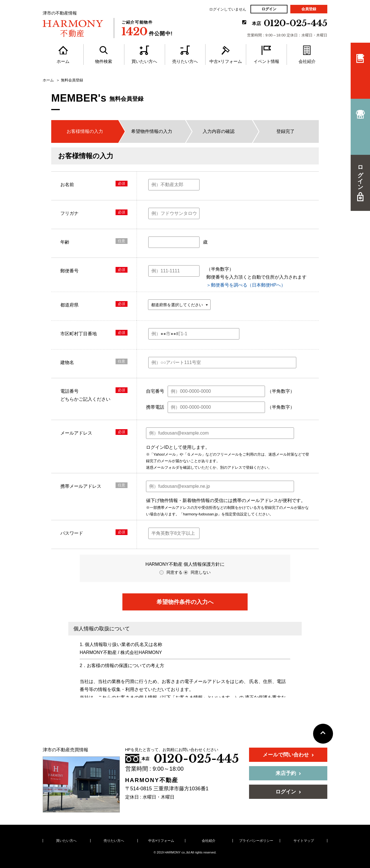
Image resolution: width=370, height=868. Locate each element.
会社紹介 (209, 841)
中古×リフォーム (161, 841)
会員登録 (309, 9)
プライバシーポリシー (256, 841)
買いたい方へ (66, 841)
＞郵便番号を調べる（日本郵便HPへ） (246, 285)
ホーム (48, 80)
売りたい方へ (114, 841)
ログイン (269, 9)
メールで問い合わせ (288, 755)
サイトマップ (304, 841)
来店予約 (288, 773)
